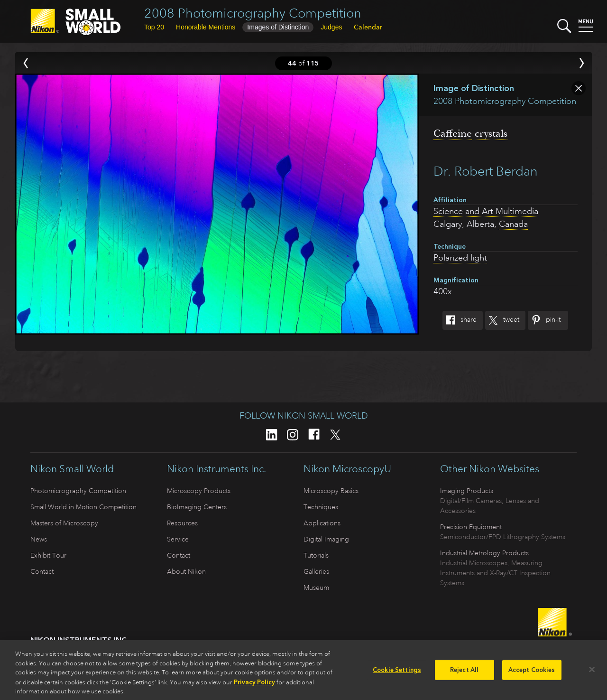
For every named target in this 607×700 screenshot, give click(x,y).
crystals (491, 133)
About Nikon (186, 571)
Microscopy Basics (331, 491)
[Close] (592, 673)
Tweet (502, 320)
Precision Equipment (471, 527)
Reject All (464, 674)
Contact (42, 571)
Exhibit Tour (48, 555)
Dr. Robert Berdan (486, 171)
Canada (513, 224)
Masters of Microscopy (64, 523)
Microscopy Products (199, 491)
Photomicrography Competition (78, 491)
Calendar (368, 27)
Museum (316, 588)
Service (178, 539)
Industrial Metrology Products (484, 553)
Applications (322, 523)
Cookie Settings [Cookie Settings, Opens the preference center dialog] (397, 674)
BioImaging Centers (197, 507)
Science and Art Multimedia (486, 211)
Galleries (316, 571)
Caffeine (453, 133)
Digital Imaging (326, 539)
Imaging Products (467, 491)
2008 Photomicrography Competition (253, 13)
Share (460, 320)
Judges (331, 27)
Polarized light (460, 258)
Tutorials (316, 555)
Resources (182, 523)
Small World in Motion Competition (83, 507)
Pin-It (544, 320)
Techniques (321, 507)
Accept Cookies (532, 674)
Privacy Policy (254, 686)
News (39, 539)
